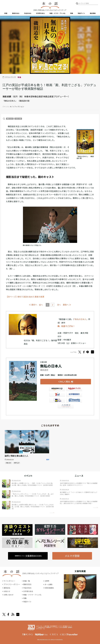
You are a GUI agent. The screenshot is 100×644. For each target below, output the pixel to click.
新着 (6, 13)
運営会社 (7, 588)
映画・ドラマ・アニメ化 (57, 13)
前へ (41, 305)
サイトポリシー (9, 581)
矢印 (52, 512)
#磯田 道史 (8, 463)
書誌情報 (93, 13)
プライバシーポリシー (12, 584)
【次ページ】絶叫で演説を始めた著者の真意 (25, 297)
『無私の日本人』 (81, 319)
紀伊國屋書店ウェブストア (74, 395)
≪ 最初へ (33, 305)
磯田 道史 (10, 119)
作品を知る (28, 13)
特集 (72, 13)
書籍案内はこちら (28, 556)
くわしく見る (64, 382)
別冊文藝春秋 (50, 588)
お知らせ (7, 591)
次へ (59, 305)
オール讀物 (49, 584)
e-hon (57, 401)
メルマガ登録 (72, 556)
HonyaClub (74, 401)
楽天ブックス (74, 389)
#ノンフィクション (17, 107)
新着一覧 (27, 581)
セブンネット (57, 395)
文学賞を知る (40, 13)
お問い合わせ (9, 595)
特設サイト (81, 13)
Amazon (57, 389)
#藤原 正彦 (17, 463)
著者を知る (16, 13)
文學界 (47, 581)
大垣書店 (66, 406)
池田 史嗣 (7, 96)
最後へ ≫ (67, 305)
